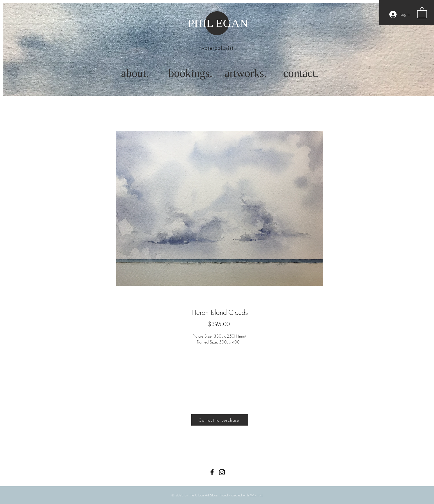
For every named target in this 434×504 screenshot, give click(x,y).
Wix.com (257, 495)
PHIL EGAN (218, 23)
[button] (422, 12)
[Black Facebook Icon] (212, 472)
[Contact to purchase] (220, 420)
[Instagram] (222, 472)
